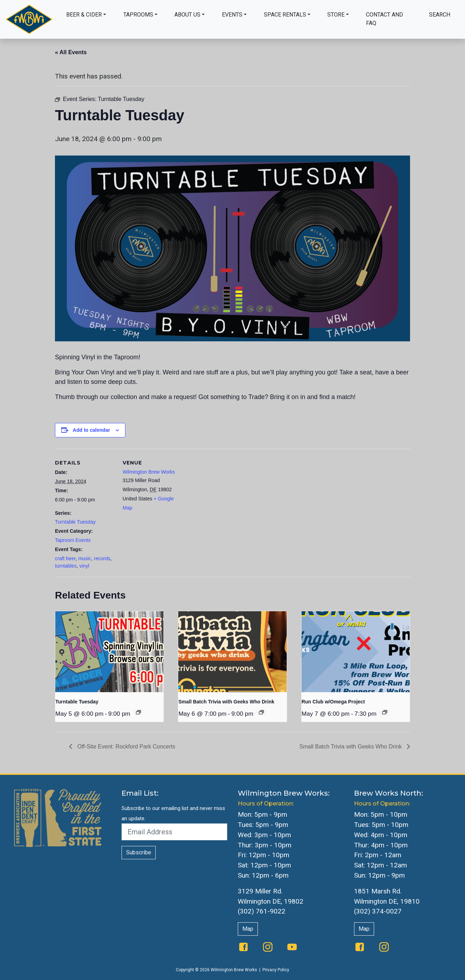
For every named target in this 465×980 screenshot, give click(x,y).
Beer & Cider (84, 15)
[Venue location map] (227, 497)
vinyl (84, 566)
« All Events (71, 52)
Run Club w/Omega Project (333, 702)
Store (336, 15)
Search (440, 15)
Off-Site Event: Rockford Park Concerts (125, 747)
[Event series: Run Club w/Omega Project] (385, 712)
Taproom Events (73, 540)
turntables (66, 566)
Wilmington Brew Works (149, 472)
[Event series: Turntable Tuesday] (138, 712)
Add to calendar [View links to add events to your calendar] (92, 430)
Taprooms (138, 15)
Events (232, 15)
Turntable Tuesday (75, 522)
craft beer (65, 558)
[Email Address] (174, 832)
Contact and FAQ (385, 19)
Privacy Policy (276, 970)
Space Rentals (285, 15)
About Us (187, 15)
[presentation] (109, 652)
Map (248, 929)
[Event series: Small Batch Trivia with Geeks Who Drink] (261, 712)
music (85, 558)
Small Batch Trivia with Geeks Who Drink (226, 702)
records (102, 558)
